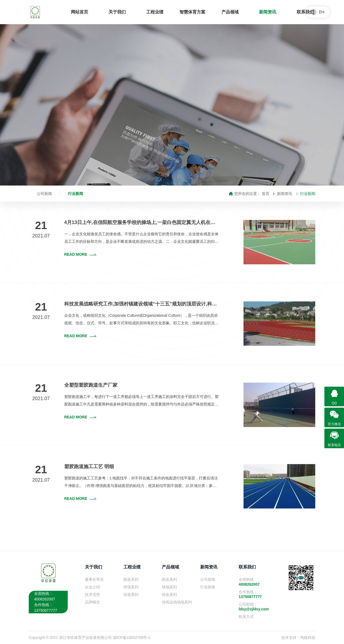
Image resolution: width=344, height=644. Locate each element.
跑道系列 (131, 579)
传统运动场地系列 (177, 602)
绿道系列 (131, 595)
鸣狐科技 (308, 638)
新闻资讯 (285, 194)
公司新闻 (44, 194)
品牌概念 (92, 602)
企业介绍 (92, 587)
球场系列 (131, 587)
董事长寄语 (94, 579)
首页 (266, 194)
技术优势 (92, 595)
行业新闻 (76, 194)
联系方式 (246, 617)
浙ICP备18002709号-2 (132, 638)
